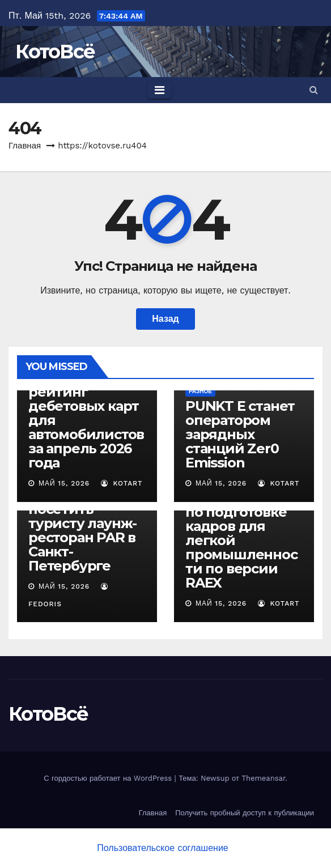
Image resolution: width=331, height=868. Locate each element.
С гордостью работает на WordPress (109, 778)
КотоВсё (55, 52)
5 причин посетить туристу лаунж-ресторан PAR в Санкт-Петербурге (82, 530)
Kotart (122, 483)
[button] (314, 90)
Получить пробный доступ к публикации (245, 813)
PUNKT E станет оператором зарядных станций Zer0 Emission (240, 434)
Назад (165, 319)
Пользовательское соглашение (162, 848)
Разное (200, 391)
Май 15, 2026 (64, 483)
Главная (25, 146)
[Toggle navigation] (160, 90)
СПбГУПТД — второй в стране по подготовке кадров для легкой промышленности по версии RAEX (241, 533)
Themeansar (263, 778)
